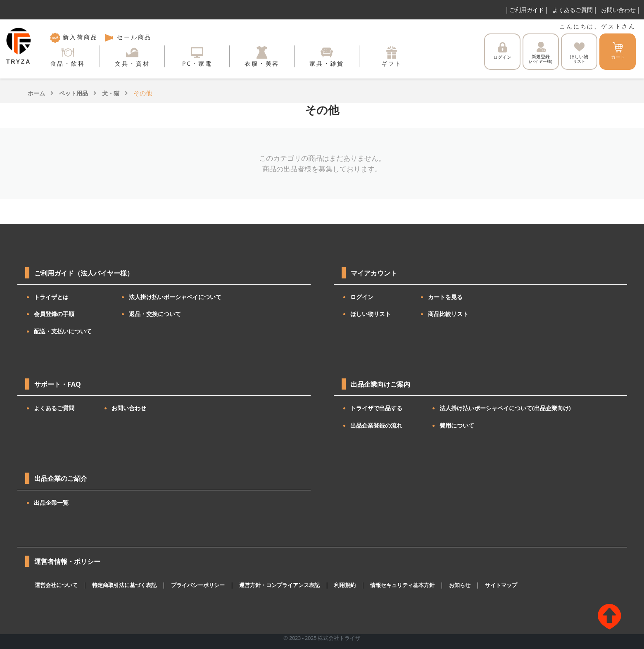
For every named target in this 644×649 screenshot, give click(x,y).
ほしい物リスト (371, 314)
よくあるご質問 (573, 10)
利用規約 (345, 585)
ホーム (36, 93)
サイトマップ (501, 585)
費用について (457, 425)
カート (618, 51)
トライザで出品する (376, 408)
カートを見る (445, 297)
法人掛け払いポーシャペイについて (175, 297)
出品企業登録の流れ (376, 425)
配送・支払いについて (63, 331)
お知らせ (460, 585)
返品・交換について (155, 314)
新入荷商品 (74, 37)
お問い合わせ (618, 10)
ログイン (502, 51)
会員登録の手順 (54, 314)
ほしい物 (579, 53)
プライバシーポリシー (198, 585)
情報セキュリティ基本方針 (402, 585)
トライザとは (51, 297)
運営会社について (56, 585)
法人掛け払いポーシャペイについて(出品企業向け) (505, 408)
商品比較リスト (448, 314)
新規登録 (541, 53)
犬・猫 (111, 93)
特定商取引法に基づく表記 (124, 585)
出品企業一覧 (51, 503)
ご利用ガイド (527, 10)
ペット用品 (74, 93)
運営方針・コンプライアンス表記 (279, 585)
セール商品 (128, 37)
